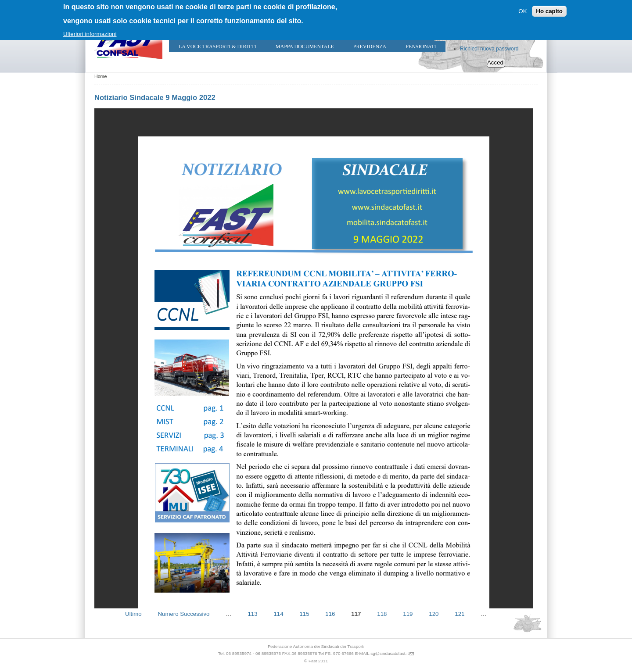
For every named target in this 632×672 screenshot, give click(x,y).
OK (522, 11)
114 (278, 613)
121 (460, 613)
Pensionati (421, 46)
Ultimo (133, 613)
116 (330, 613)
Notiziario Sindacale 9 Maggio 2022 (155, 98)
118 (382, 613)
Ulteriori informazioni (90, 34)
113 (252, 613)
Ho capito (549, 11)
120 (434, 613)
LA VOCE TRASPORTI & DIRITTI (217, 46)
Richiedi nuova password (489, 49)
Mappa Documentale (305, 46)
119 (408, 613)
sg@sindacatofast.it (390, 653)
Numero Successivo (183, 613)
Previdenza (370, 46)
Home (101, 76)
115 (304, 613)
